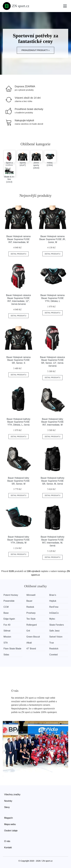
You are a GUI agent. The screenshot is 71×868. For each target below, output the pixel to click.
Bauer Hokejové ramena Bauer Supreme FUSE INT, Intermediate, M (19, 239)
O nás (7, 841)
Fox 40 (7, 625)
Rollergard (32, 625)
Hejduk (53, 601)
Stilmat (7, 631)
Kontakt (8, 848)
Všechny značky (12, 794)
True (52, 643)
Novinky (8, 801)
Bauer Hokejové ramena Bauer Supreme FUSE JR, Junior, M (53, 239)
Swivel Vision (56, 637)
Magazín (8, 818)
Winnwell (31, 595)
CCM (6, 607)
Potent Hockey (11, 595)
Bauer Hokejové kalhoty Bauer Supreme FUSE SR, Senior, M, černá (52, 481)
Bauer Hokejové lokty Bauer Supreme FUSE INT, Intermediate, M (52, 422)
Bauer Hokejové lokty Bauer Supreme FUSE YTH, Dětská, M (18, 540)
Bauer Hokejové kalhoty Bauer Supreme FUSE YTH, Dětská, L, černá (19, 422)
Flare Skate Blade (12, 649)
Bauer (29, 601)
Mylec (52, 619)
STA (6, 643)
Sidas (6, 655)
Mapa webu (10, 824)
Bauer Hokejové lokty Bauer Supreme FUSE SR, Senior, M (18, 481)
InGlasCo (54, 613)
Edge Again (9, 619)
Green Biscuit (33, 637)
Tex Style (31, 619)
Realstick (54, 649)
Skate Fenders (57, 625)
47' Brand (31, 649)
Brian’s (53, 595)
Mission (7, 637)
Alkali (29, 643)
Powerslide (9, 601)
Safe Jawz (54, 631)
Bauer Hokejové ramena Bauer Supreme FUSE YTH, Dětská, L (53, 298)
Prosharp (31, 613)
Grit (28, 631)
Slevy (7, 807)
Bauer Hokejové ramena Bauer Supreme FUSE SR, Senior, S (19, 360)
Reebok (30, 607)
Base (6, 613)
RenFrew (54, 607)
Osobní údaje (11, 831)
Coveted (53, 655)
